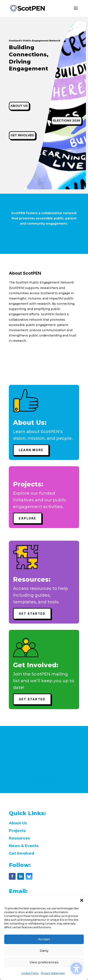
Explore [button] (28, 518)
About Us (18, 823)
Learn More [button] (31, 450)
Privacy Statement (53, 973)
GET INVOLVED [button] (22, 135)
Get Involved (21, 853)
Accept (44, 939)
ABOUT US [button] (19, 106)
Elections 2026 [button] (67, 121)
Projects (17, 831)
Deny (44, 951)
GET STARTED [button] (32, 614)
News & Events (24, 846)
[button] (82, 900)
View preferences (44, 962)
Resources (19, 838)
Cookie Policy (30, 973)
